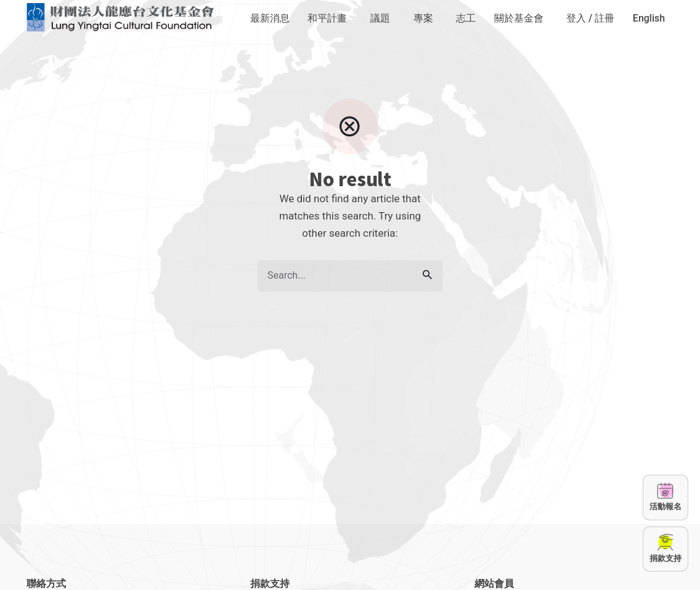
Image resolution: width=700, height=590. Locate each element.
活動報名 (665, 496)
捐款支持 (665, 548)
